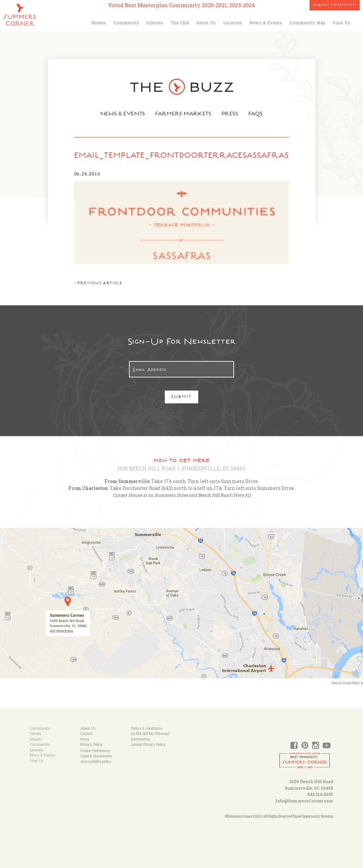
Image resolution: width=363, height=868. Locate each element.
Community (126, 23)
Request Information (335, 5)
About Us (206, 23)
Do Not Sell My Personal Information (150, 736)
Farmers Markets (184, 114)
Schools (155, 23)
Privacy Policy (91, 744)
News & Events (266, 23)
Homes (99, 23)
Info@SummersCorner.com (304, 801)
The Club (180, 23)
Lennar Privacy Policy (148, 744)
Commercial (40, 744)
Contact (87, 733)
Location (233, 23)
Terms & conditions (147, 728)
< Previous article (98, 283)
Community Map (307, 23)
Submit (182, 397)
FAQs (257, 114)
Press (231, 114)
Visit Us (342, 23)
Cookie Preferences (95, 750)
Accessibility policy (96, 761)
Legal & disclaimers (96, 756)
